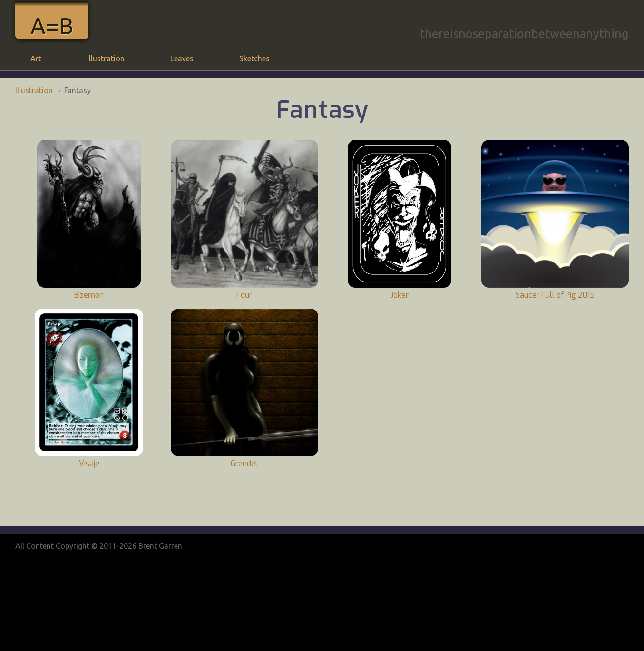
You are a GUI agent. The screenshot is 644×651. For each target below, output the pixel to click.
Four (244, 295)
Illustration (106, 58)
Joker (400, 295)
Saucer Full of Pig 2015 (555, 295)
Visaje (89, 463)
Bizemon (89, 295)
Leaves (182, 58)
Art (36, 58)
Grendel (244, 463)
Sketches (254, 58)
